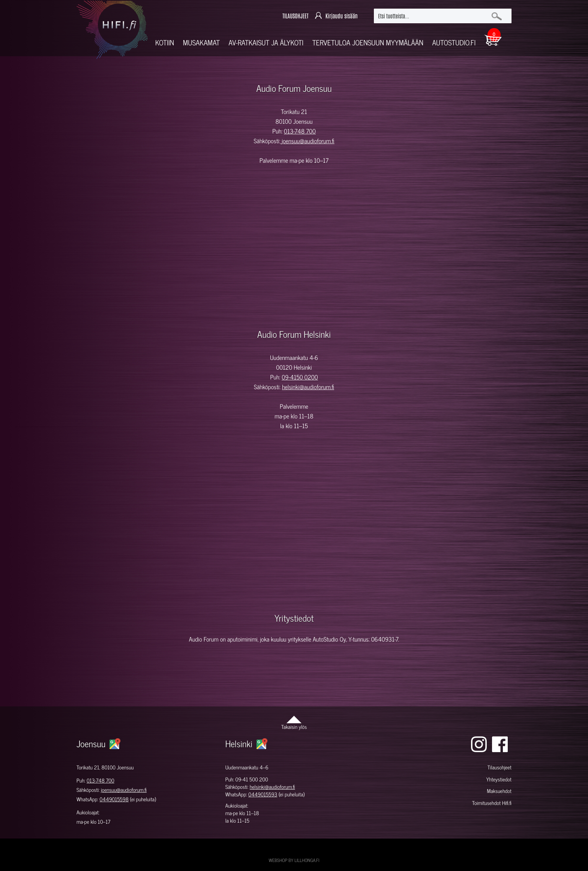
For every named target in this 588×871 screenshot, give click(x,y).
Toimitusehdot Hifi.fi (492, 803)
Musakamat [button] (201, 43)
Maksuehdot (499, 791)
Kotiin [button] (165, 43)
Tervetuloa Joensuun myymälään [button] (368, 43)
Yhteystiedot (499, 779)
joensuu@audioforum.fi (308, 141)
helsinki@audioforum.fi (308, 387)
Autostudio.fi (454, 43)
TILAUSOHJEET (295, 16)
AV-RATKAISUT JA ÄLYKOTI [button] (266, 43)
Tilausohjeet (499, 767)
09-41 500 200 (252, 779)
